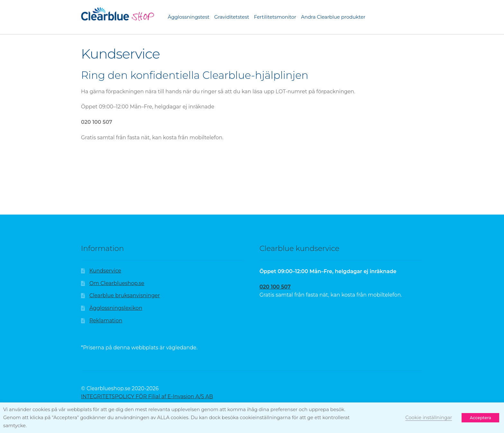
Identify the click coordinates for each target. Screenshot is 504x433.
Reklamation (106, 321)
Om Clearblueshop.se (117, 283)
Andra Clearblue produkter (333, 17)
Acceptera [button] (480, 418)
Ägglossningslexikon (116, 308)
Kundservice (105, 271)
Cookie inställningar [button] (429, 418)
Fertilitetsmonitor (275, 17)
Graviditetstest (232, 17)
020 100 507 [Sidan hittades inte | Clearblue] (275, 287)
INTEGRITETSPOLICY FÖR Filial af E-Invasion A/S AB (147, 396)
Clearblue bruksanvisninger (125, 295)
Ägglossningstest (189, 17)
